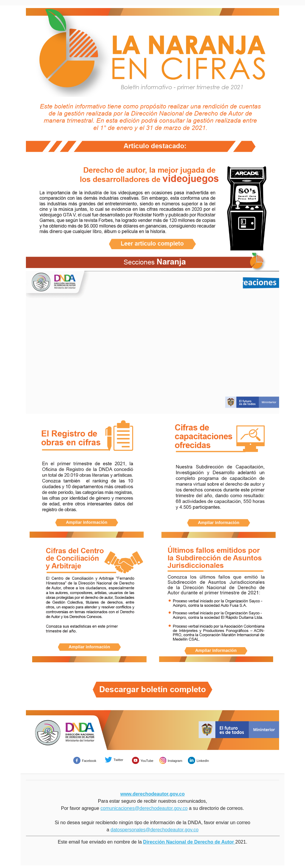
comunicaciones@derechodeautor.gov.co (144, 808)
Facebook (89, 761)
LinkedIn (203, 761)
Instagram (175, 761)
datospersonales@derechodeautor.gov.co (154, 830)
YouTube (147, 761)
